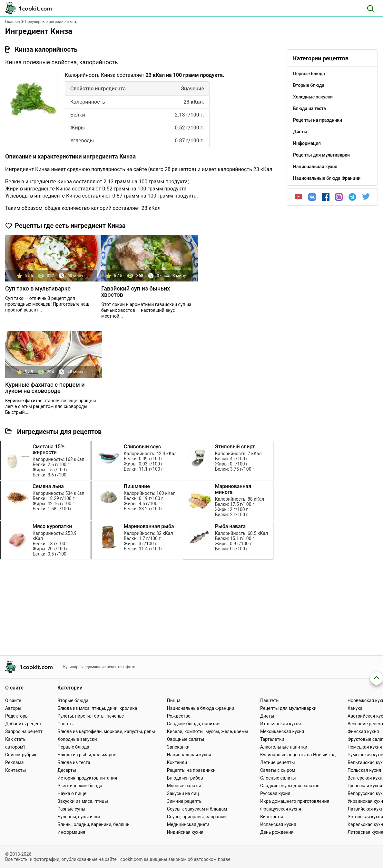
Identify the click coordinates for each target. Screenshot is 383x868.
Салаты (65, 724)
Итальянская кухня (280, 724)
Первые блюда (73, 747)
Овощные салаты (186, 739)
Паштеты (270, 700)
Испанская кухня (278, 824)
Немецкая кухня (365, 747)
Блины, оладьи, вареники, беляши (93, 824)
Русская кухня (275, 793)
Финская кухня (363, 731)
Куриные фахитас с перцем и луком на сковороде (45, 388)
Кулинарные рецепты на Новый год (298, 755)
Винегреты (272, 817)
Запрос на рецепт (24, 731)
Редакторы (17, 716)
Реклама (14, 762)
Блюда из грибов (185, 778)
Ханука (355, 708)
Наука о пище (72, 793)
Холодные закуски (77, 739)
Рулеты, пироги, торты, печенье (91, 716)
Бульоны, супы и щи (79, 817)
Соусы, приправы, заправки (196, 817)
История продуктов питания (87, 778)
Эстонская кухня (365, 817)
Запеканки (178, 747)
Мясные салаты (184, 786)
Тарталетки (272, 739)
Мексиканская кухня (282, 731)
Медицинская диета (188, 824)
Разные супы (71, 809)
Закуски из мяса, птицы (83, 801)
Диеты (267, 716)
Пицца (174, 700)
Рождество (179, 716)
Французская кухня (281, 809)
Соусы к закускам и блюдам (197, 809)
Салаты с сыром (278, 770)
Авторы (13, 708)
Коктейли (177, 762)
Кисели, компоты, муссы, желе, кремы (208, 731)
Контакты (15, 770)
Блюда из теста (74, 762)
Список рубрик (21, 755)
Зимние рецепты (185, 801)
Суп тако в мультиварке (38, 288)
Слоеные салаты (278, 778)
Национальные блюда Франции (201, 708)
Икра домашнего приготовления (295, 801)
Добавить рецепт (24, 724)
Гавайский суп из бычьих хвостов (136, 291)
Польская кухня (364, 770)
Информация (71, 832)
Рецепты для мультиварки (288, 708)
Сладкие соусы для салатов (290, 786)
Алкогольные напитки (284, 747)
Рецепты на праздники (191, 770)
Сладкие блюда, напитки (193, 724)
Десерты (67, 770)
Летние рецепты (278, 762)
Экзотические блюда (80, 786)
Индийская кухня (185, 832)
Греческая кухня (365, 786)
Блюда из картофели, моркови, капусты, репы (106, 731)
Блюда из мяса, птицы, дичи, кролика (97, 708)
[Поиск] (370, 8)
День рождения (277, 832)
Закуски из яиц (183, 793)
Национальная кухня (189, 755)
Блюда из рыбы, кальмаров (87, 755)
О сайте (13, 700)
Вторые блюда (73, 700)
